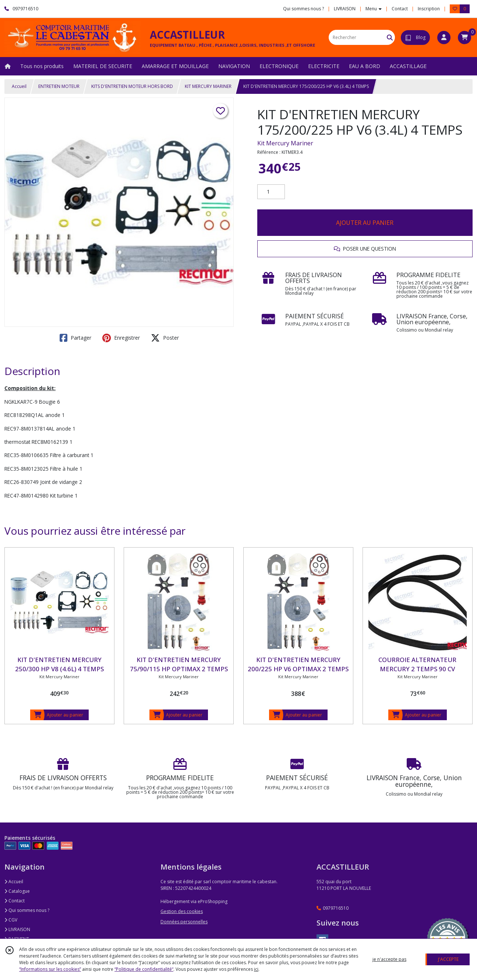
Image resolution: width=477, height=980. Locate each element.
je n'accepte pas (389, 959)
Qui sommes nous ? (27, 910)
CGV (11, 920)
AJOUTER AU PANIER (365, 223)
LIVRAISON (17, 929)
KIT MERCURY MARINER (208, 86)
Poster (165, 338)
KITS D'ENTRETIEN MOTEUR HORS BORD (132, 86)
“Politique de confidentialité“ (144, 969)
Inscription (429, 9)
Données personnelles (184, 922)
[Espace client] (444, 38)
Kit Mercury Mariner (285, 143)
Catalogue (17, 891)
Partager (75, 338)
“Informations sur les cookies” (50, 969)
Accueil (19, 86)
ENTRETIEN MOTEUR (59, 86)
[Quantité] (271, 192)
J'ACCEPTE (448, 959)
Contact (400, 9)
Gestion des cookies (182, 911)
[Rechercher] (390, 37)
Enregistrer (121, 338)
